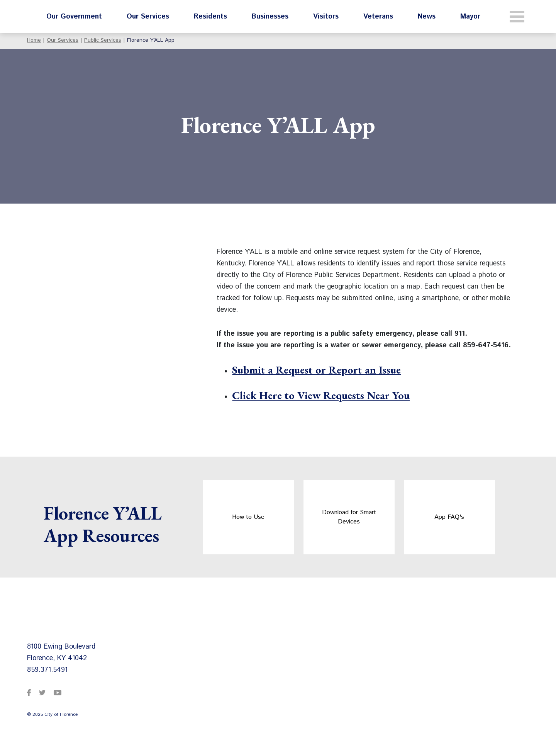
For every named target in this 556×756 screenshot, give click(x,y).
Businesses (270, 17)
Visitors (326, 17)
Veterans (378, 17)
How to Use (248, 517)
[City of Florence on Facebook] (29, 692)
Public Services (103, 40)
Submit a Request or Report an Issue (316, 370)
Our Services (148, 17)
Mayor (470, 17)
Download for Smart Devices (349, 517)
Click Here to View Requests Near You (321, 395)
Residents (210, 17)
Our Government (74, 17)
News (427, 17)
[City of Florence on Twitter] (42, 692)
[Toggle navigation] (517, 17)
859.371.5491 (47, 670)
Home (34, 40)
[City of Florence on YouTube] (58, 692)
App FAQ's (449, 517)
